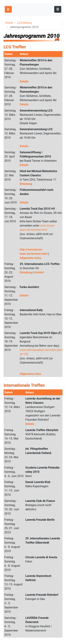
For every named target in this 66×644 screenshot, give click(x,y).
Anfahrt (39, 272)
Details (24, 81)
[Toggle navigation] (58, 9)
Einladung (26, 184)
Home (9, 23)
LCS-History (25, 23)
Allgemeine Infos (30, 258)
